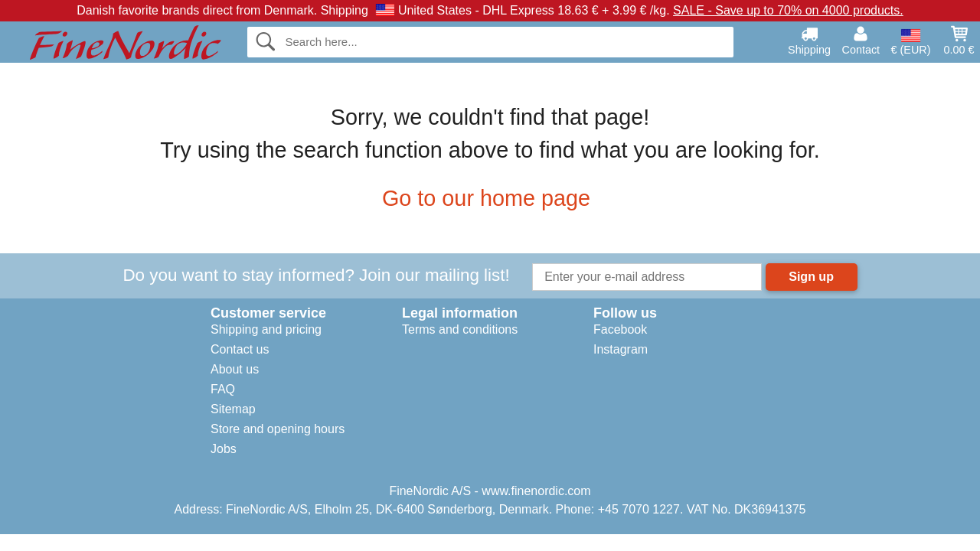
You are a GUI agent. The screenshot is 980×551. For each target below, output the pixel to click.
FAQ (223, 389)
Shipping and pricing (266, 329)
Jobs (224, 449)
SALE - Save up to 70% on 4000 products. (788, 10)
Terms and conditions (460, 329)
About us (235, 369)
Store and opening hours (278, 429)
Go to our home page (490, 198)
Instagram (621, 349)
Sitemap (233, 409)
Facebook (620, 329)
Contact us (240, 349)
